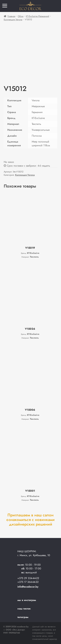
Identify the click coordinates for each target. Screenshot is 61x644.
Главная (11, 16)
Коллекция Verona (13, 19)
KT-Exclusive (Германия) (37, 16)
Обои (21, 16)
